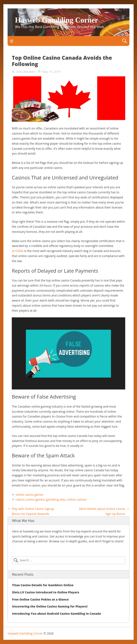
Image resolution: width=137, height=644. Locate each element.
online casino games (29, 495)
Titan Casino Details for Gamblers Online (43, 585)
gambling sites (56, 499)
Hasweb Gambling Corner (57, 20)
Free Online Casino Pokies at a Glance (40, 599)
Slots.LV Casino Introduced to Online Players (46, 592)
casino (20, 499)
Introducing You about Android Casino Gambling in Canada (56, 614)
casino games (35, 499)
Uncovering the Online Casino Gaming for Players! (50, 606)
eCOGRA (18, 251)
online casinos (77, 499)
